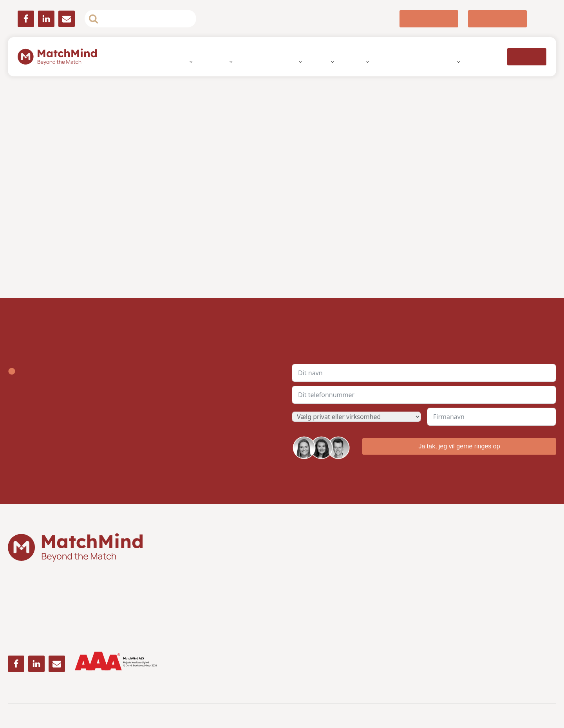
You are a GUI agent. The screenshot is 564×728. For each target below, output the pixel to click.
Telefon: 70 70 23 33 (316, 592)
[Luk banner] (447, 279)
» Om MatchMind (450, 565)
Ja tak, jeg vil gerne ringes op (459, 446)
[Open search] (140, 19)
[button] (429, 19)
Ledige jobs (399, 61)
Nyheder (435, 61)
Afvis (169, 445)
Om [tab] (399, 304)
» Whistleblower (450, 579)
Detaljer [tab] (282, 304)
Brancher (356, 61)
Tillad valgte (282, 445)
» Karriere (440, 592)
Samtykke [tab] (165, 304)
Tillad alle (394, 445)
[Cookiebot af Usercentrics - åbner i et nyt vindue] (395, 279)
